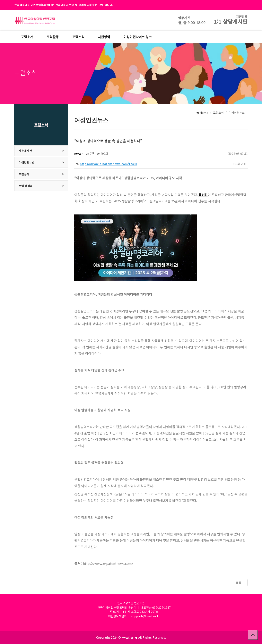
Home (202, 113)
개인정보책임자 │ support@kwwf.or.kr (134, 616)
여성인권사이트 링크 (138, 37)
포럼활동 (53, 37)
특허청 (203, 195)
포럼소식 (78, 37)
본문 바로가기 (0, 0)
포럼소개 (27, 37)
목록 (239, 583)
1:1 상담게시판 (231, 21)
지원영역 (104, 37)
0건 (90, 154)
